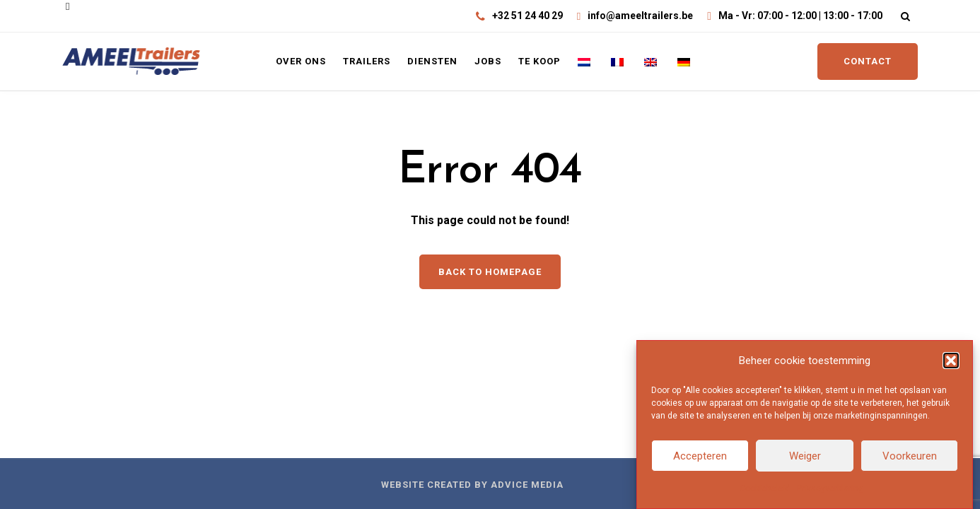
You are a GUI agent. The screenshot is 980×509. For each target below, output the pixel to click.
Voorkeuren (910, 456)
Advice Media (527, 485)
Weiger (805, 456)
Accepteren (700, 456)
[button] (951, 361)
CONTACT (868, 61)
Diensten (432, 61)
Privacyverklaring (830, 488)
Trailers (367, 61)
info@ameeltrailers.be (640, 16)
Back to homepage (490, 272)
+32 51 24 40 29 (527, 16)
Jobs (488, 61)
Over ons (301, 61)
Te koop (539, 61)
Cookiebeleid (765, 488)
